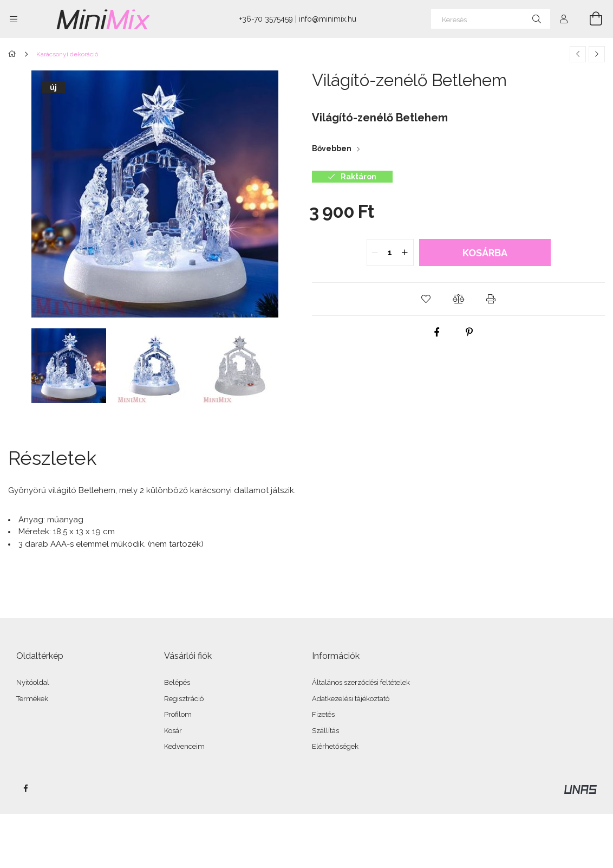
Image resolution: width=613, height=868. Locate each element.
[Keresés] (491, 19)
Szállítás (325, 731)
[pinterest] (469, 332)
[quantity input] (390, 252)
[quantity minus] (375, 252)
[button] (426, 299)
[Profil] (564, 19)
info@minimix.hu (328, 19)
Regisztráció (184, 699)
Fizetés (323, 714)
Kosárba (485, 253)
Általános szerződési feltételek (361, 682)
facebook (25, 788)
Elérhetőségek (335, 746)
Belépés (177, 682)
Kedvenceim (184, 746)
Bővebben (332, 148)
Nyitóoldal (33, 682)
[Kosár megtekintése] (590, 19)
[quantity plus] (405, 252)
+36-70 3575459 (266, 19)
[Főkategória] (14, 54)
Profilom (178, 714)
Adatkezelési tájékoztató (351, 699)
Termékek (32, 699)
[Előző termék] (578, 54)
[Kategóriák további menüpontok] (14, 19)
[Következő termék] (597, 54)
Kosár (173, 731)
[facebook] (436, 332)
